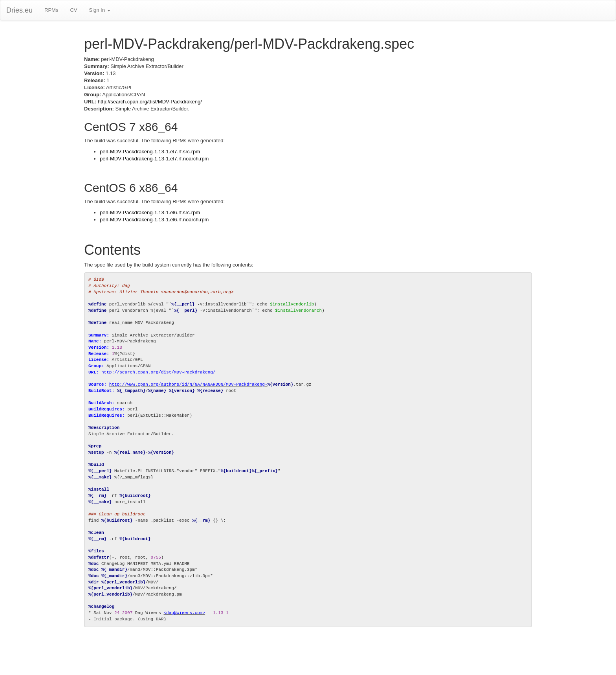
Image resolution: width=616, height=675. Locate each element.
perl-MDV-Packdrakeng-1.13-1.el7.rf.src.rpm (150, 152)
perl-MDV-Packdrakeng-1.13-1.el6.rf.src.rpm (150, 212)
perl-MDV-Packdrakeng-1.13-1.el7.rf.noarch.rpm (154, 159)
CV (73, 10)
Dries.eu (19, 10)
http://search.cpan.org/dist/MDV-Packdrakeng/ (150, 102)
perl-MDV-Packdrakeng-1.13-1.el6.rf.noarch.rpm (154, 220)
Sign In (99, 10)
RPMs (51, 10)
